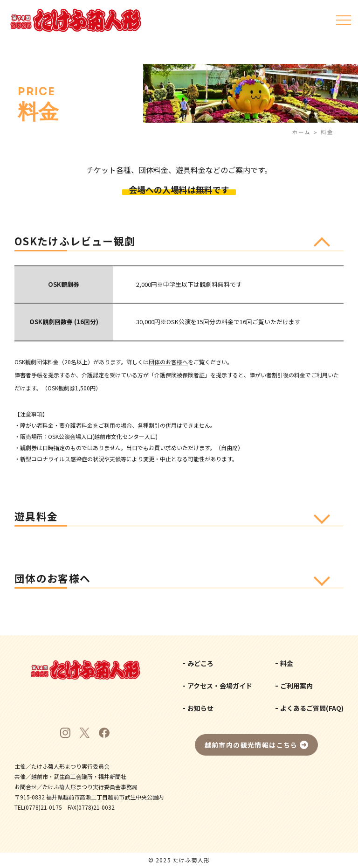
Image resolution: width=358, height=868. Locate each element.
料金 (287, 663)
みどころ (200, 663)
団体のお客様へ (168, 362)
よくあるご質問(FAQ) (312, 708)
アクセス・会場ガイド (220, 686)
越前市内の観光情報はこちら (251, 745)
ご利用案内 (296, 686)
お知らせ (200, 708)
